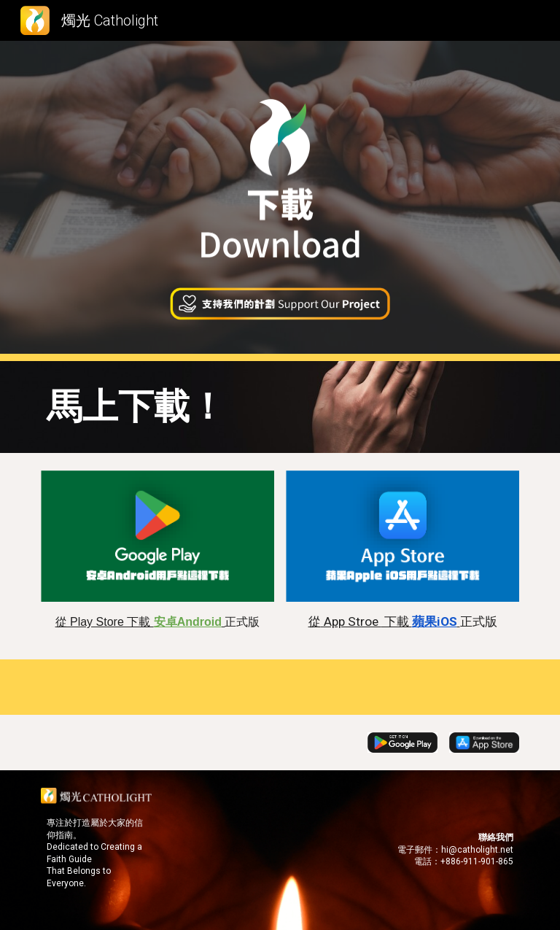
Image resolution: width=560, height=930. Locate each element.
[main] (280, 407)
